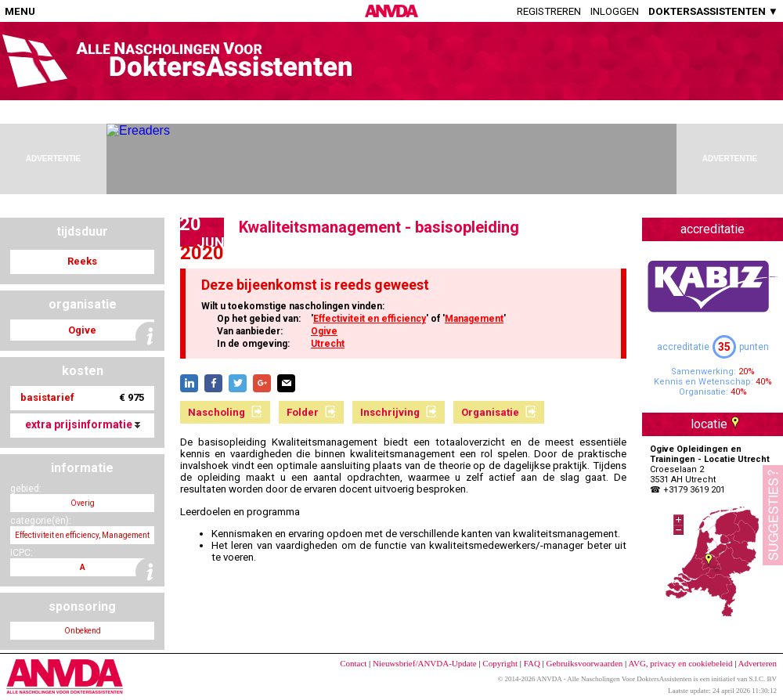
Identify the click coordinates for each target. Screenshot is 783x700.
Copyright (500, 663)
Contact (353, 663)
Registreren (549, 11)
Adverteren (758, 663)
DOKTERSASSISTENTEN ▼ (713, 11)
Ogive (324, 331)
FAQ (532, 663)
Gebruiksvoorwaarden (585, 663)
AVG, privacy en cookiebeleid (680, 663)
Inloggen (615, 11)
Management (474, 319)
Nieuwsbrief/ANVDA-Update (425, 663)
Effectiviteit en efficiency (370, 319)
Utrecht (328, 344)
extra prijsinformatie (83, 424)
